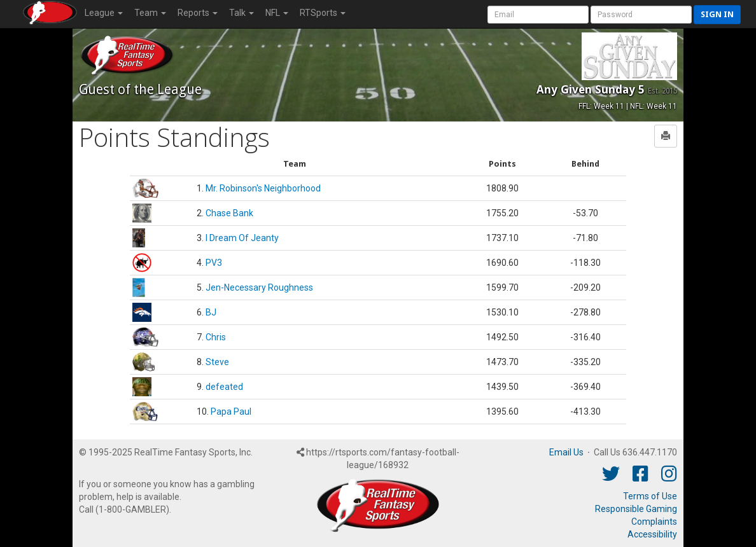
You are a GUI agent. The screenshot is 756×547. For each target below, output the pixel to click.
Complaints (654, 522)
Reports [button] (198, 13)
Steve (217, 362)
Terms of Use (650, 496)
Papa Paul (231, 412)
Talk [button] (241, 13)
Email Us (566, 452)
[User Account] (538, 15)
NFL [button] (277, 13)
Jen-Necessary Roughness (259, 287)
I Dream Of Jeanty (242, 238)
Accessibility (652, 534)
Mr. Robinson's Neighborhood (263, 188)
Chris (216, 337)
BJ (211, 312)
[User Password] (641, 15)
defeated (224, 387)
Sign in (717, 14)
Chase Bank (229, 213)
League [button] (104, 13)
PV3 (214, 263)
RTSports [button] (323, 13)
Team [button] (150, 13)
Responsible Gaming (636, 509)
